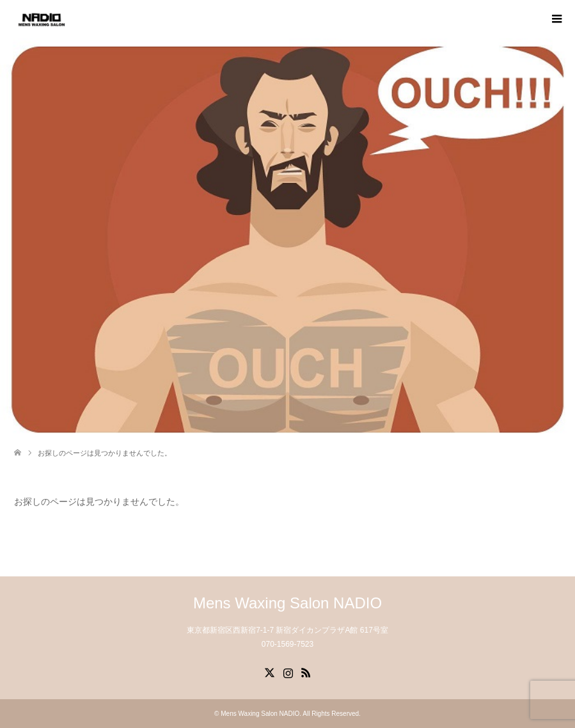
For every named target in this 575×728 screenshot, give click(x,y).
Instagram (288, 672)
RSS (306, 672)
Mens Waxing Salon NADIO (287, 603)
